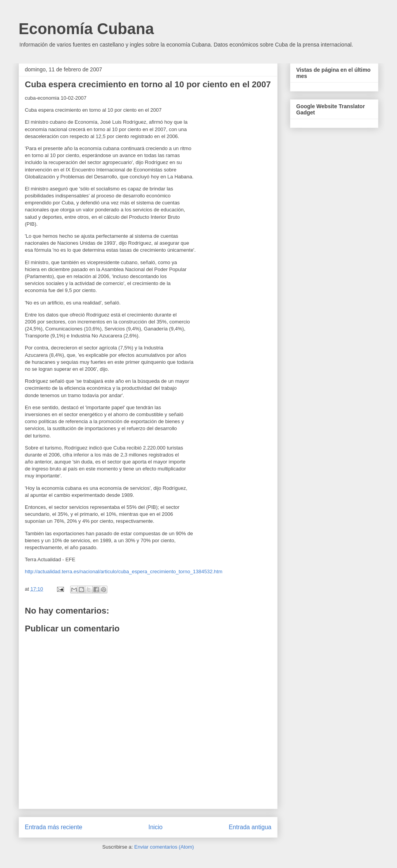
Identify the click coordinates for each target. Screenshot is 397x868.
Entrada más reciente (54, 827)
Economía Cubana (86, 29)
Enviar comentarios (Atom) (164, 847)
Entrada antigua (250, 827)
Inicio (155, 827)
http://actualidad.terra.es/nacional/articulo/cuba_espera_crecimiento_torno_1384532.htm (124, 571)
